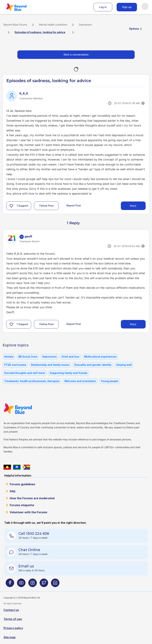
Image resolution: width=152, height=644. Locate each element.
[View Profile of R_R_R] (24, 93)
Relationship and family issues (50, 365)
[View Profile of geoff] (28, 236)
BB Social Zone (28, 357)
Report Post (74, 205)
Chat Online (29, 550)
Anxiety (9, 357)
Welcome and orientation (80, 381)
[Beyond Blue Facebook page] (10, 584)
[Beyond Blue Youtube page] (21, 584)
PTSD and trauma (15, 365)
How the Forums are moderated (32, 498)
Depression (85, 25)
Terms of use (13, 619)
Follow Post (47, 206)
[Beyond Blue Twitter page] (44, 584)
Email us (26, 566)
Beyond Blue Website (25, 409)
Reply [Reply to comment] (133, 324)
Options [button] (134, 29)
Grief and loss (70, 357)
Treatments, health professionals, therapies (32, 381)
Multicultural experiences (100, 357)
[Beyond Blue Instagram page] (33, 584)
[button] (11, 206)
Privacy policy (13, 628)
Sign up (127, 7)
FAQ (13, 491)
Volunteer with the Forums (28, 512)
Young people (110, 381)
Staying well (124, 365)
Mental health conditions (53, 25)
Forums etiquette (22, 505)
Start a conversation (76, 55)
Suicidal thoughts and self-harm (25, 373)
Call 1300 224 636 (34, 534)
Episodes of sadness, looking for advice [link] (40, 32)
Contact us (11, 610)
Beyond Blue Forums (21, 7)
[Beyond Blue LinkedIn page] (55, 584)
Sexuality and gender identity (93, 365)
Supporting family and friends (69, 373)
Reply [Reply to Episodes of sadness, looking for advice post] (133, 206)
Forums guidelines (22, 484)
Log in (103, 7)
